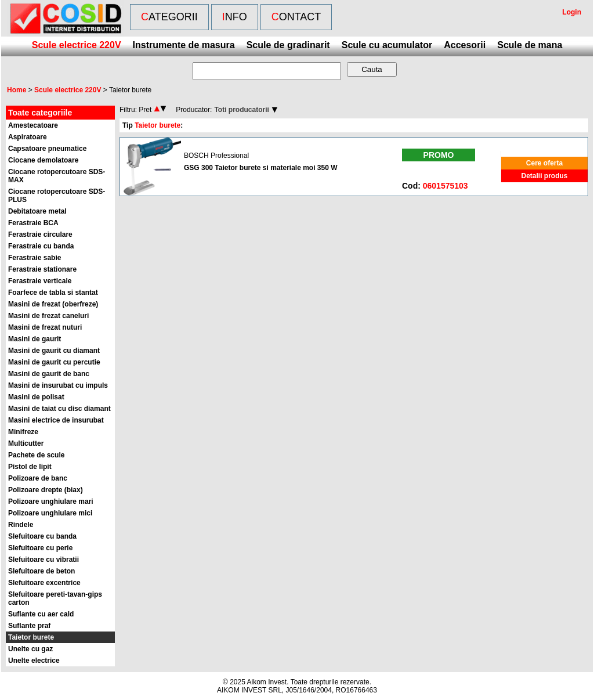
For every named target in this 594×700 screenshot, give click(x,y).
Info (235, 17)
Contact (296, 17)
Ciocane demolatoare (43, 160)
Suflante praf (29, 626)
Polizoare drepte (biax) (46, 490)
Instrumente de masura (184, 45)
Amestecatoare (33, 125)
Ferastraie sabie (35, 258)
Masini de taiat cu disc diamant (59, 409)
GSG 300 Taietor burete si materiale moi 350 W (261, 168)
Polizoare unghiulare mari (51, 501)
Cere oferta (544, 163)
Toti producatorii (241, 110)
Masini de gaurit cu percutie (54, 362)
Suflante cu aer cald (41, 614)
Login (572, 12)
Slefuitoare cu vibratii (44, 560)
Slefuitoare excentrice (44, 583)
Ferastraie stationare (42, 269)
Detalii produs (544, 176)
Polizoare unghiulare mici (50, 513)
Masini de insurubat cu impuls (58, 385)
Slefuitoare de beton (41, 571)
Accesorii (465, 45)
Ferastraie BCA (33, 223)
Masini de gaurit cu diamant (54, 351)
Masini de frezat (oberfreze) (53, 304)
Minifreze (23, 432)
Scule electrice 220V (77, 45)
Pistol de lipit (30, 467)
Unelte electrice (34, 661)
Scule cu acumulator (387, 45)
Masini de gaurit (35, 339)
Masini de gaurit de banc (49, 374)
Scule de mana (530, 45)
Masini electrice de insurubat (56, 420)
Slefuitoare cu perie (40, 548)
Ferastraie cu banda (41, 246)
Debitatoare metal (37, 211)
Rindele (21, 525)
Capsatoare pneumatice (47, 149)
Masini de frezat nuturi (45, 327)
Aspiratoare (28, 137)
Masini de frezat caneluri (48, 316)
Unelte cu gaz (30, 649)
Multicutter (26, 443)
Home (17, 90)
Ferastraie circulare (40, 234)
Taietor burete (31, 637)
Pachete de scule (36, 455)
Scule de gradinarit (288, 45)
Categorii (169, 17)
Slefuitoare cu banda (42, 536)
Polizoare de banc (38, 478)
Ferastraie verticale (40, 281)
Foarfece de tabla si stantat (53, 293)
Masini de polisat (36, 397)
